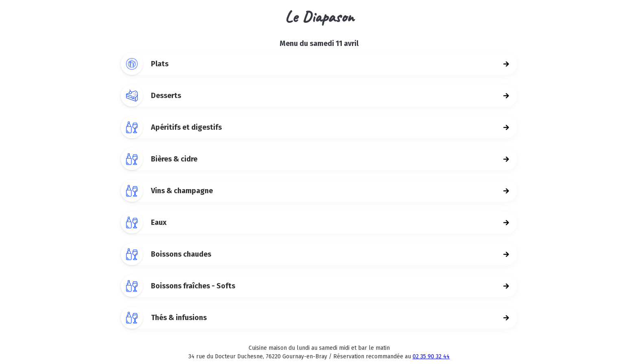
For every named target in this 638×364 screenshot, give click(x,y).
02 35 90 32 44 (431, 356)
